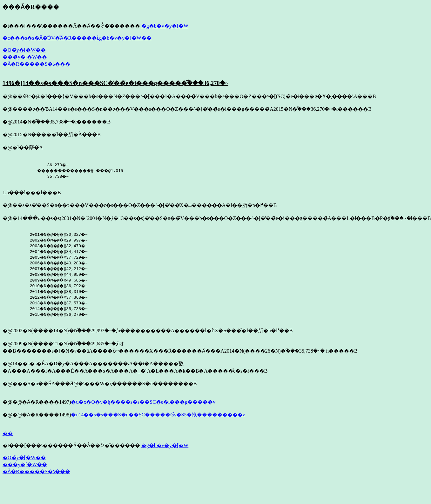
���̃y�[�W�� (25, 57)
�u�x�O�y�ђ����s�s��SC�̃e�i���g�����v (143, 402)
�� (8, 433)
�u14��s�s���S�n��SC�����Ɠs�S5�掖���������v (158, 415)
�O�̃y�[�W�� (24, 50)
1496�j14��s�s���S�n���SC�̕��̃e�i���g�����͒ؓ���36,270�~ (115, 83)
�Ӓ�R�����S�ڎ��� (36, 64)
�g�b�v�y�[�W (165, 26)
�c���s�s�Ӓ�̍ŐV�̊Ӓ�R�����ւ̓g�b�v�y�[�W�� (77, 38)
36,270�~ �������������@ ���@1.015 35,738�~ (108, 170)
